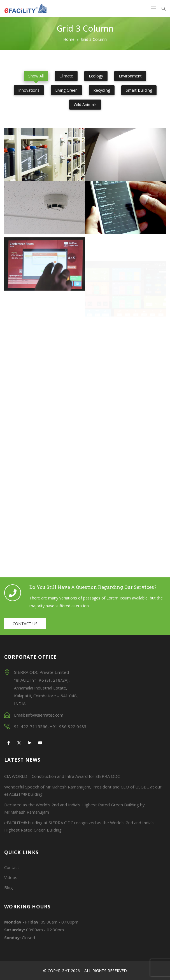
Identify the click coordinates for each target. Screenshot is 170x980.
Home (69, 39)
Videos (11, 877)
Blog (9, 887)
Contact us (25, 624)
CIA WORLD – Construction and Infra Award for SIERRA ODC (62, 776)
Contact (12, 867)
